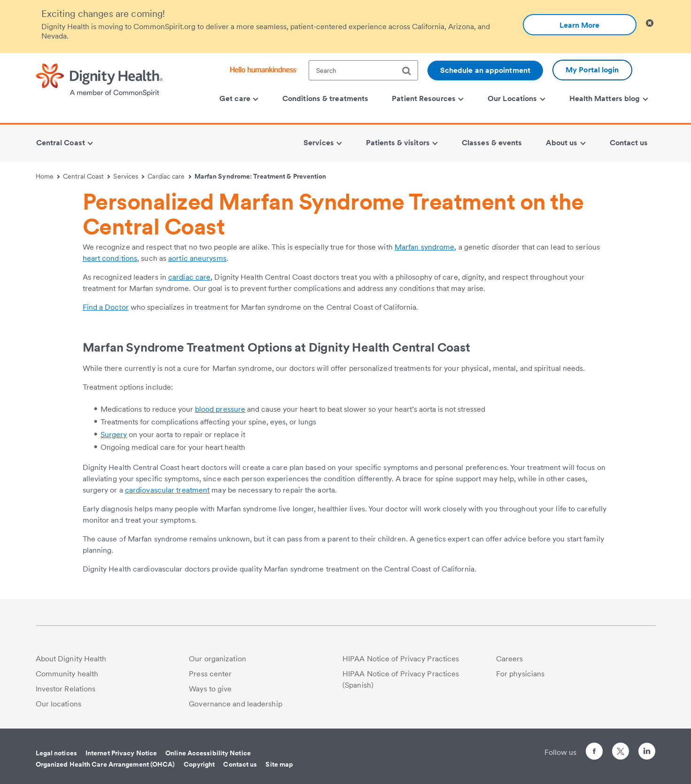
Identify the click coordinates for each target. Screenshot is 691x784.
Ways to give (210, 689)
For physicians (520, 674)
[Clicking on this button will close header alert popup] (650, 23)
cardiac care (189, 277)
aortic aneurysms (197, 258)
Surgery (114, 435)
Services (129, 176)
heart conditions (110, 258)
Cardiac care (169, 176)
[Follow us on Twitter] (621, 747)
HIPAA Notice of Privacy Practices (401, 659)
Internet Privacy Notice (121, 753)
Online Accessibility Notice (208, 753)
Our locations (58, 704)
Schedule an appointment (485, 70)
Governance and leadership (236, 704)
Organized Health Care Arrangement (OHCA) (105, 764)
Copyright (199, 764)
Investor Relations (66, 689)
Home (48, 176)
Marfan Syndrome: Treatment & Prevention (260, 176)
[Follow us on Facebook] (594, 753)
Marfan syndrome (425, 247)
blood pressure (220, 409)
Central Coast (87, 176)
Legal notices (56, 753)
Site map (279, 764)
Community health (67, 674)
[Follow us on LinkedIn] (647, 753)
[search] (410, 71)
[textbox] (363, 70)
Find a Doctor (106, 307)
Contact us (240, 764)
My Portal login (592, 70)
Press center (210, 674)
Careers (510, 659)
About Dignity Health (71, 659)
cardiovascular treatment (167, 490)
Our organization (217, 659)
